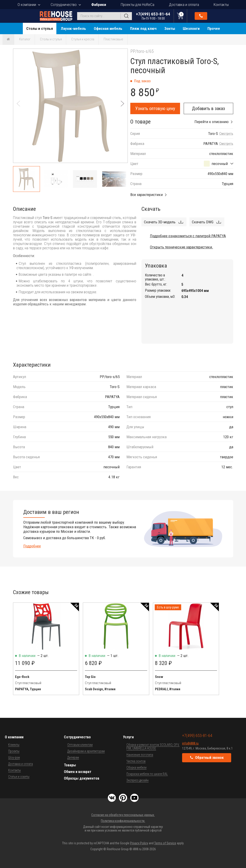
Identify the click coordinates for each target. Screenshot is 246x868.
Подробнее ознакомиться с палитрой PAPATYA (188, 236)
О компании (27, 5)
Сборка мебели (136, 768)
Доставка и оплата (184, 5)
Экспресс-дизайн (137, 780)
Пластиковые (113, 39)
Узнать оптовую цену (155, 108)
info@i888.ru (190, 743)
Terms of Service (165, 843)
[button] (122, 104)
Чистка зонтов (136, 761)
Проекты (14, 751)
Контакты (221, 5)
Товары (70, 765)
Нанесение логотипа (140, 755)
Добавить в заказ (208, 108)
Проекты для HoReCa (137, 5)
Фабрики (99, 5)
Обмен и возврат (78, 772)
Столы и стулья (40, 28)
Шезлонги (191, 28)
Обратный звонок (201, 16)
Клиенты (14, 745)
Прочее (214, 28)
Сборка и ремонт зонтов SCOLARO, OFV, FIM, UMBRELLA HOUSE (153, 747)
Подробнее (32, 546)
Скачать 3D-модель (160, 222)
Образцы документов (82, 778)
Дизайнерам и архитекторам (86, 751)
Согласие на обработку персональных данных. (123, 815)
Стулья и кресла (83, 39)
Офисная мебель (108, 28)
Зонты (170, 28)
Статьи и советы (19, 777)
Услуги (128, 737)
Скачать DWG (203, 222)
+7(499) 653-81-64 (153, 16)
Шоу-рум (14, 757)
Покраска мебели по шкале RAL (147, 774)
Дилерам (73, 757)
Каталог (25, 39)
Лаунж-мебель (73, 28)
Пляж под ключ (143, 28)
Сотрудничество (64, 5)
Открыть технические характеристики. (182, 247)
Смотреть (226, 134)
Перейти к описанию (212, 122)
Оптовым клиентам (80, 745)
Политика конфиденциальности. (123, 821)
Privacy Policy (139, 843)
